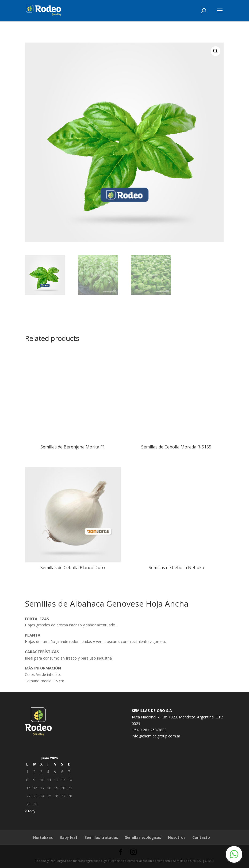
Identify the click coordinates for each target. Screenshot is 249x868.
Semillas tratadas (101, 837)
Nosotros (177, 837)
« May (30, 811)
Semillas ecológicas (143, 837)
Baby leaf (69, 837)
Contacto (201, 837)
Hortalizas (43, 837)
